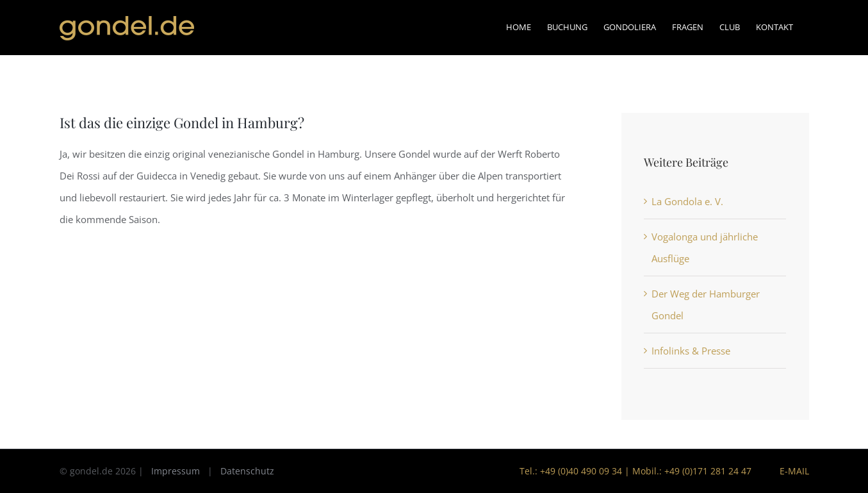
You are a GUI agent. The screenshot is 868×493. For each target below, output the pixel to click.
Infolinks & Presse (691, 351)
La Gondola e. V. (687, 201)
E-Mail (792, 471)
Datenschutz (247, 471)
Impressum (176, 471)
